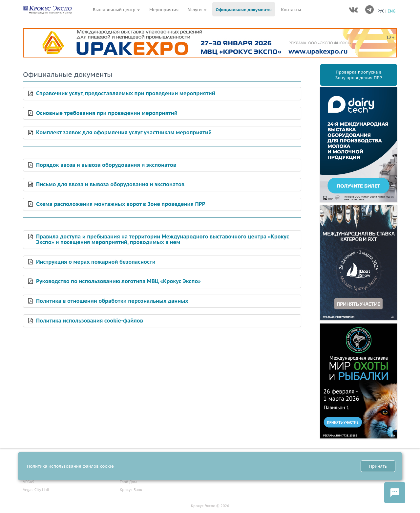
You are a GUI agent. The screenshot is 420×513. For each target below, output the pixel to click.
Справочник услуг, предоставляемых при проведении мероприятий (126, 94)
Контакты (291, 10)
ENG (391, 11)
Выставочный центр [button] (116, 10)
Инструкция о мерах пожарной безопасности (96, 262)
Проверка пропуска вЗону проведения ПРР (359, 75)
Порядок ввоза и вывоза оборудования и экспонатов (106, 165)
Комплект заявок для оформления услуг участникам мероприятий (124, 133)
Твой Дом (128, 482)
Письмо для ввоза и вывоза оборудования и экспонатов (110, 185)
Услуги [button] (197, 10)
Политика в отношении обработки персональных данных (112, 301)
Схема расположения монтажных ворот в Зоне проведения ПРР (121, 204)
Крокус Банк (131, 490)
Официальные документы (244, 10)
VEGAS (29, 482)
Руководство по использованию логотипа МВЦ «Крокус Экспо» (118, 281)
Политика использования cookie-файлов (90, 321)
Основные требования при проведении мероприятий (107, 113)
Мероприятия (164, 10)
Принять (378, 466)
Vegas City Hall (36, 490)
